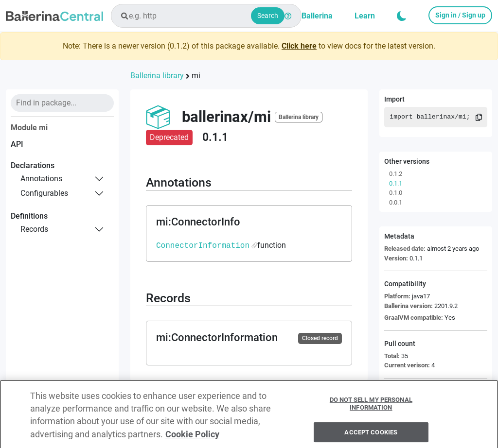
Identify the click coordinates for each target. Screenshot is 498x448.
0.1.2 (396, 174)
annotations (41, 179)
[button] (402, 16)
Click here (299, 46)
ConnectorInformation (203, 245)
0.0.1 (396, 202)
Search (268, 16)
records (34, 229)
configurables (44, 193)
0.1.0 (396, 193)
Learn (365, 16)
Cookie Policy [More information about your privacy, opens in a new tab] (192, 438)
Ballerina (317, 16)
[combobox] (206, 16)
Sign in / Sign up (460, 15)
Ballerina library (157, 76)
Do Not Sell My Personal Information (371, 407)
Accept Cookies (371, 436)
